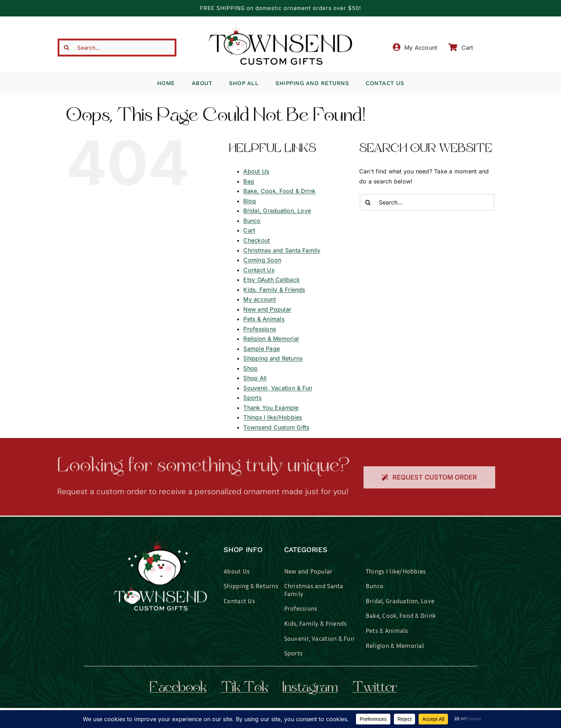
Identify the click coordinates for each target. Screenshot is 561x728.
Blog (250, 201)
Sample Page (262, 349)
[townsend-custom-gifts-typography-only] (280, 26)
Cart (249, 230)
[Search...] (117, 48)
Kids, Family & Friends (274, 290)
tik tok (244, 688)
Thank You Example (271, 408)
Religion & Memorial (271, 339)
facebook (178, 688)
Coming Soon (262, 260)
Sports (252, 398)
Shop (250, 368)
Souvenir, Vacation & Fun (278, 388)
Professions (260, 329)
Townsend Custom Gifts (276, 427)
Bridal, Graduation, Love (277, 211)
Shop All (255, 378)
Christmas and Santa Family (282, 250)
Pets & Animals (264, 319)
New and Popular (267, 309)
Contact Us (259, 270)
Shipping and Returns (273, 358)
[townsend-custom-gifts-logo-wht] (160, 536)
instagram (310, 688)
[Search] (67, 48)
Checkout (257, 240)
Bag (249, 181)
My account (259, 299)
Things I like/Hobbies (273, 417)
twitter (374, 688)
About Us (256, 171)
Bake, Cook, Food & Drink (279, 191)
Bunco (252, 221)
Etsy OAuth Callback (272, 280)
